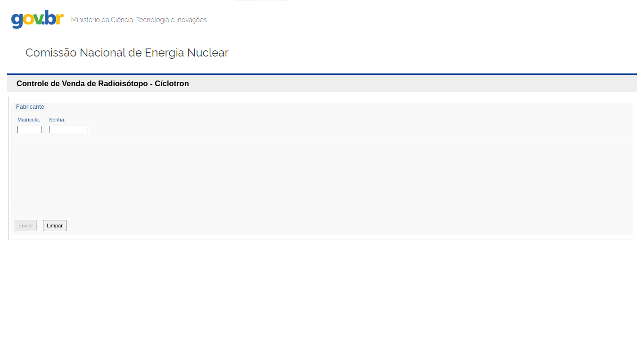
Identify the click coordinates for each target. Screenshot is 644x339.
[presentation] (91, 176)
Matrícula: (29, 120)
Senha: (57, 120)
